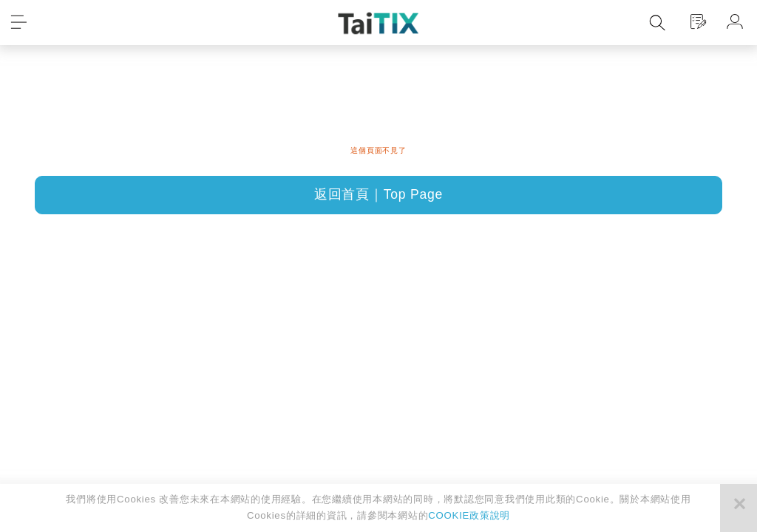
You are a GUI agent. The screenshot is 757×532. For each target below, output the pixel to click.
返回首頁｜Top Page (378, 194)
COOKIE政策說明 (469, 515)
